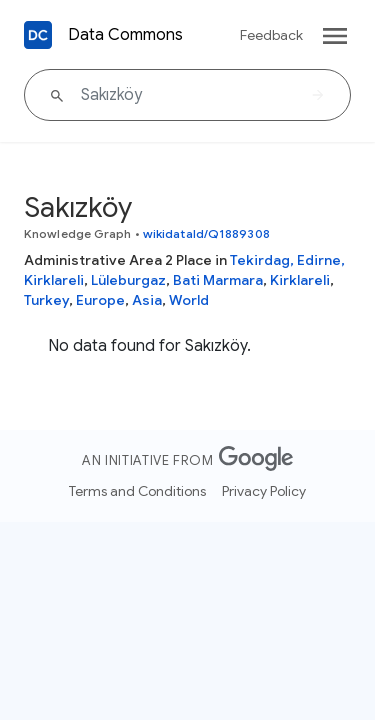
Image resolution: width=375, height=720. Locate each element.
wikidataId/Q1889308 (206, 233)
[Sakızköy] (187, 95)
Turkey (46, 300)
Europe (100, 300)
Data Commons (125, 35)
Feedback (271, 35)
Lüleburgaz (128, 280)
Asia (147, 300)
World (189, 300)
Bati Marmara (218, 280)
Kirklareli (300, 280)
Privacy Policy (264, 491)
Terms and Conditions (137, 491)
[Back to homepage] (38, 35)
